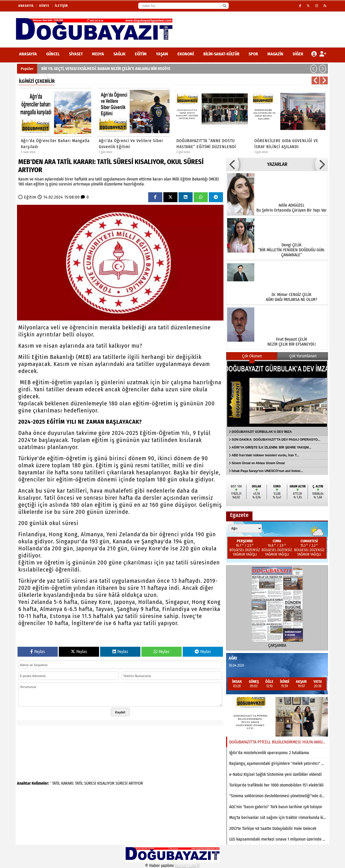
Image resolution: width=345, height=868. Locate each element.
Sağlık (119, 54)
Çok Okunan (252, 356)
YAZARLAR (277, 164)
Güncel (53, 54)
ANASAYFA (28, 54)
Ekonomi (186, 54)
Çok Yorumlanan (303, 356)
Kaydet (120, 712)
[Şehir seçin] (245, 528)
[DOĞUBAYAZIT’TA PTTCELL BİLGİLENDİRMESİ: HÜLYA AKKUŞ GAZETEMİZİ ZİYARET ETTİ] (277, 717)
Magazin (275, 54)
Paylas (38, 652)
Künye (44, 6)
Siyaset (76, 54)
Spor (253, 54)
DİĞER (298, 54)
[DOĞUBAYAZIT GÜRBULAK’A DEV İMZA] (277, 394)
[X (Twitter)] (308, 6)
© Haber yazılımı (172, 866)
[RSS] (325, 6)
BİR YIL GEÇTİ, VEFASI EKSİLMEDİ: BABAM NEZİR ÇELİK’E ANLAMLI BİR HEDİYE (106, 69)
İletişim (61, 6)
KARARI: (68, 783)
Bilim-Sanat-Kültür (221, 54)
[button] (314, 69)
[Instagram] (317, 6)
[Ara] (224, 6)
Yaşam (162, 54)
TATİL (56, 783)
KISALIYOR (106, 783)
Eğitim (141, 54)
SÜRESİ (90, 783)
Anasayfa (26, 6)
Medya (98, 54)
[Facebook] (300, 6)
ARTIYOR (136, 783)
